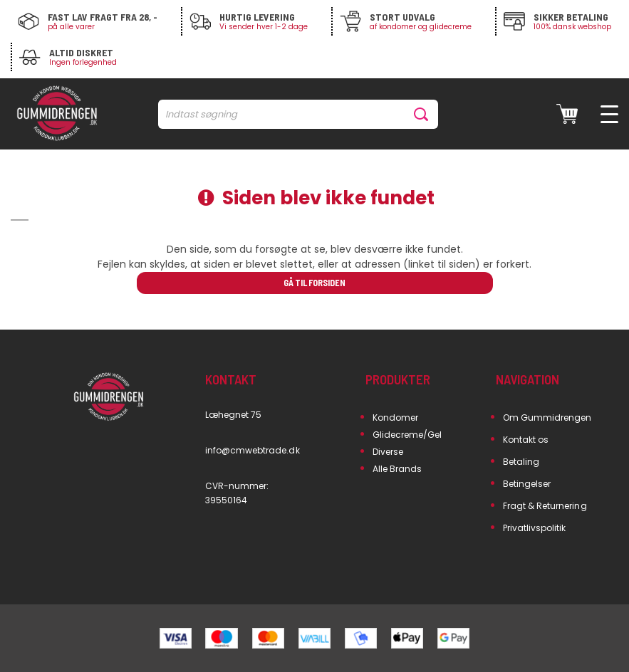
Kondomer (395, 418)
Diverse (388, 452)
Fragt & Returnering (545, 506)
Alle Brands (397, 469)
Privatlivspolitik (535, 528)
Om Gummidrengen (547, 418)
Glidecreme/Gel (407, 435)
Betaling (521, 462)
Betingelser (527, 484)
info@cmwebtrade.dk (253, 450)
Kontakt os (526, 440)
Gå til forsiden (314, 283)
